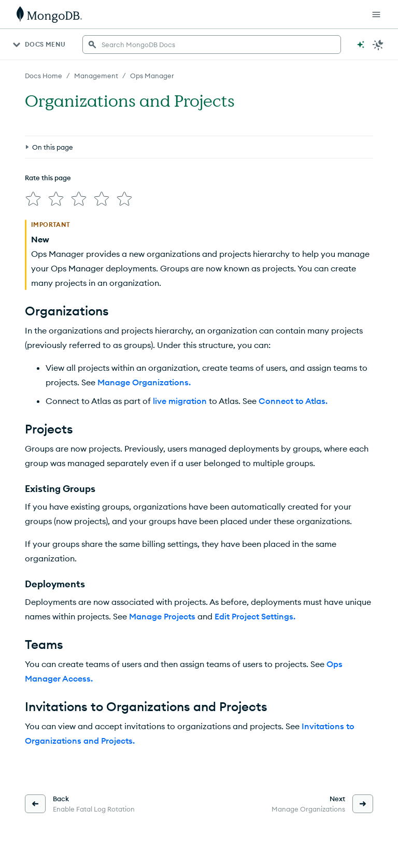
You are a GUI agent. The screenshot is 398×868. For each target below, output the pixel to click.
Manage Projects (162, 616)
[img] (33, 199)
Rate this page (48, 178)
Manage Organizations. (144, 382)
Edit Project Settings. (255, 616)
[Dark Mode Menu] (378, 45)
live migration (180, 401)
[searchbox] (212, 45)
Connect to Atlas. (293, 401)
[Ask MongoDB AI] (361, 45)
